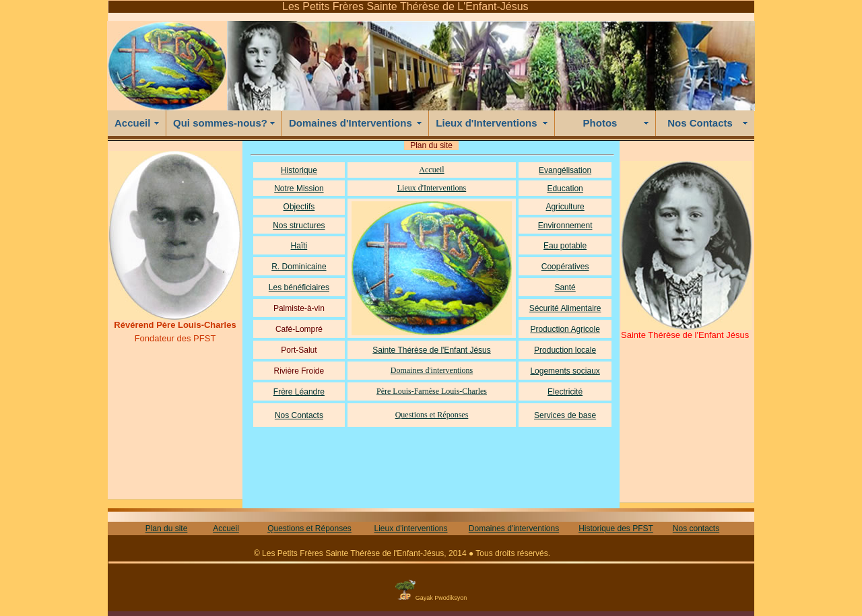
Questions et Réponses (432, 415)
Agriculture (565, 207)
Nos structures (299, 226)
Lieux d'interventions (410, 528)
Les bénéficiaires (299, 287)
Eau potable (565, 246)
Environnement (565, 226)
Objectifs (299, 207)
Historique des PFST (616, 528)
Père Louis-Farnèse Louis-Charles (432, 391)
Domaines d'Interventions (351, 123)
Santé (565, 287)
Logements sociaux (565, 371)
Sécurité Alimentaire (565, 308)
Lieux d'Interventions (486, 123)
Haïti (299, 246)
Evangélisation (565, 170)
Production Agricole (565, 329)
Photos (600, 123)
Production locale (565, 350)
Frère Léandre (299, 392)
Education (565, 189)
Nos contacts (696, 528)
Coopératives (565, 267)
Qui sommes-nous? (220, 123)
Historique (299, 170)
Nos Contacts (700, 123)
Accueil (132, 123)
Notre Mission (299, 189)
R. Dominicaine (299, 267)
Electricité (565, 392)
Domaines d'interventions (432, 370)
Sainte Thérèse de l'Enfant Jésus (432, 350)
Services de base (565, 415)
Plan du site (167, 528)
